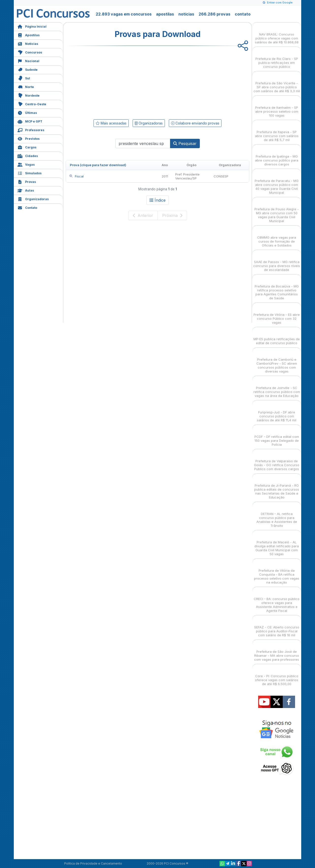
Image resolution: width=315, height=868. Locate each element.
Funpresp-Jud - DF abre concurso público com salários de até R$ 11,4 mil (277, 412)
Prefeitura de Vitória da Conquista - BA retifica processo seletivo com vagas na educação (277, 572)
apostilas (165, 14)
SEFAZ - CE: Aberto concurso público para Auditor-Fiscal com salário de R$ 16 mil (277, 627)
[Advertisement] (117, 82)
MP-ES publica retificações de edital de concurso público (277, 337)
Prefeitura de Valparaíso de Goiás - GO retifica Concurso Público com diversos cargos (277, 461)
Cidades (28, 155)
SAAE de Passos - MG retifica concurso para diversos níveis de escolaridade (277, 261)
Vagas (26, 164)
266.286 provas (214, 14)
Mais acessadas (111, 123)
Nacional (28, 61)
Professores (31, 130)
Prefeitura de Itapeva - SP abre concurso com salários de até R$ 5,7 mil (277, 132)
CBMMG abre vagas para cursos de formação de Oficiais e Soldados (277, 237)
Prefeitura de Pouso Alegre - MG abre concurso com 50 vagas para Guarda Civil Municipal (277, 211)
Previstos (29, 138)
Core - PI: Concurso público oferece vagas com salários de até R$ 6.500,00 (277, 676)
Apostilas (29, 35)
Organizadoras (33, 199)
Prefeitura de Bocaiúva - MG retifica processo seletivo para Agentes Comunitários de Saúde (277, 288)
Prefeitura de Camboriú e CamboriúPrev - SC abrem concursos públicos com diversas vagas (277, 361)
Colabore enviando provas (195, 123)
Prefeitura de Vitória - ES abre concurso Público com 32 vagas (277, 314)
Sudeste (28, 69)
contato (243, 14)
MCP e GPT (30, 121)
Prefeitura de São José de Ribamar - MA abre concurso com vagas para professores (277, 651)
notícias (186, 14)
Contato (27, 207)
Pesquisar (185, 143)
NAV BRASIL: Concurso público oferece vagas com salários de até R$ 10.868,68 (277, 34)
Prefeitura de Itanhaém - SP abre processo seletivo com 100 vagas (277, 107)
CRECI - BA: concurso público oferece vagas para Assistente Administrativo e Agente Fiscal (277, 600)
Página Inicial (32, 26)
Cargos (27, 147)
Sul (24, 78)
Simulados (30, 173)
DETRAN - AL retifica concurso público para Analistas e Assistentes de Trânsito (277, 515)
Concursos (30, 52)
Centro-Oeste (32, 104)
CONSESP (221, 176)
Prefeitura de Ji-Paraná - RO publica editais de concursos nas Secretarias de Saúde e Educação (277, 487)
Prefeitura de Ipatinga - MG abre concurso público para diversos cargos (277, 156)
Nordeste (29, 95)
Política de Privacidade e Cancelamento (93, 863)
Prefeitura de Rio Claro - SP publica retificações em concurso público (277, 58)
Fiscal (76, 176)
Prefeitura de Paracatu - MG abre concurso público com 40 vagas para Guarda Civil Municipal (277, 182)
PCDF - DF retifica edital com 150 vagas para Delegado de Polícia (277, 436)
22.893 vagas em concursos (124, 14)
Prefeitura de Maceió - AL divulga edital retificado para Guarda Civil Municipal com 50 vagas (277, 544)
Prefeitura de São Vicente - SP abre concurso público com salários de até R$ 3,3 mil (277, 83)
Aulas (26, 190)
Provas (27, 181)
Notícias (28, 43)
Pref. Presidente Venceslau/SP (187, 176)
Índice (158, 200)
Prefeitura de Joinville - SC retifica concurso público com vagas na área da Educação (277, 387)
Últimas (27, 112)
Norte (26, 86)
